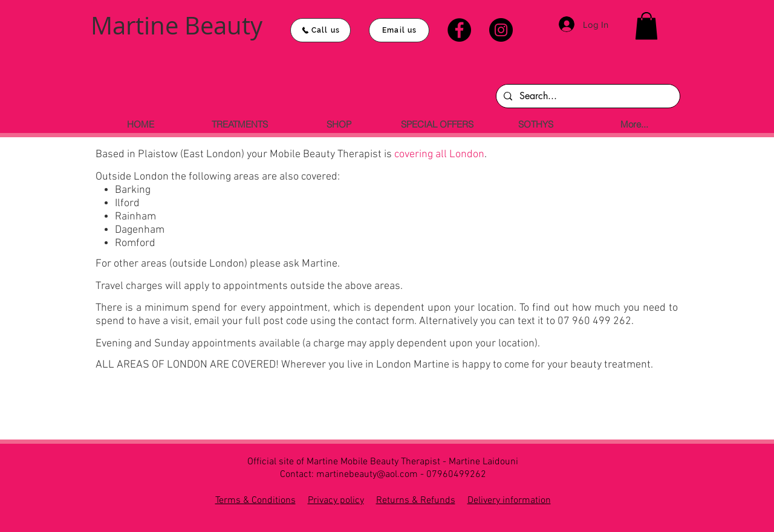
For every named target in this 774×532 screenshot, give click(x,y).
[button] (646, 26)
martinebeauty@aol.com (367, 475)
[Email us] (399, 30)
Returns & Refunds (416, 501)
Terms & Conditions (255, 501)
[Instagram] (501, 30)
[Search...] (587, 96)
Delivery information (509, 501)
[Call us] (320, 30)
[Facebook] (459, 30)
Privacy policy (336, 501)
